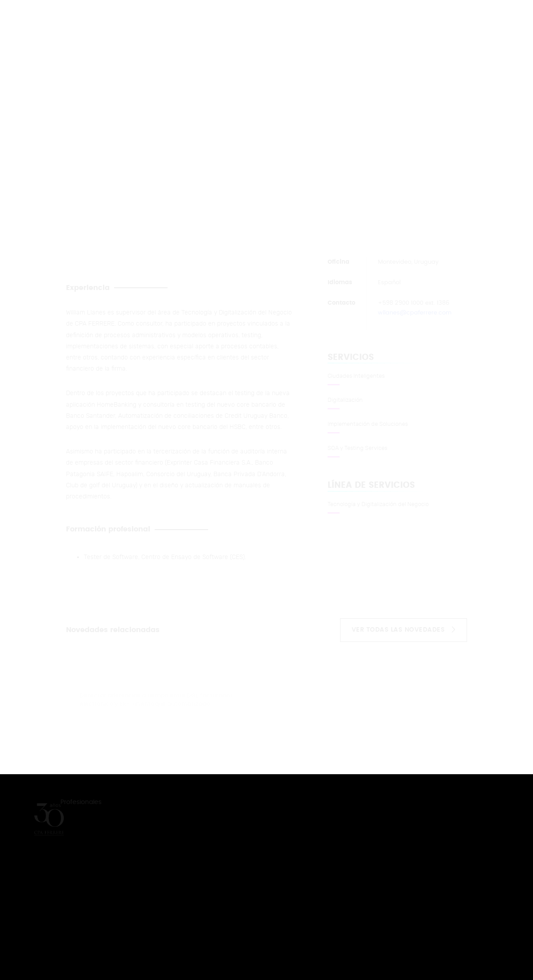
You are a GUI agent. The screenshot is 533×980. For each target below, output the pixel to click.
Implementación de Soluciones (368, 424)
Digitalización (345, 400)
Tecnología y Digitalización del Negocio (378, 504)
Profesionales (82, 802)
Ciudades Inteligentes (356, 376)
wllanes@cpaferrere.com (415, 313)
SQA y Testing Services (357, 448)
